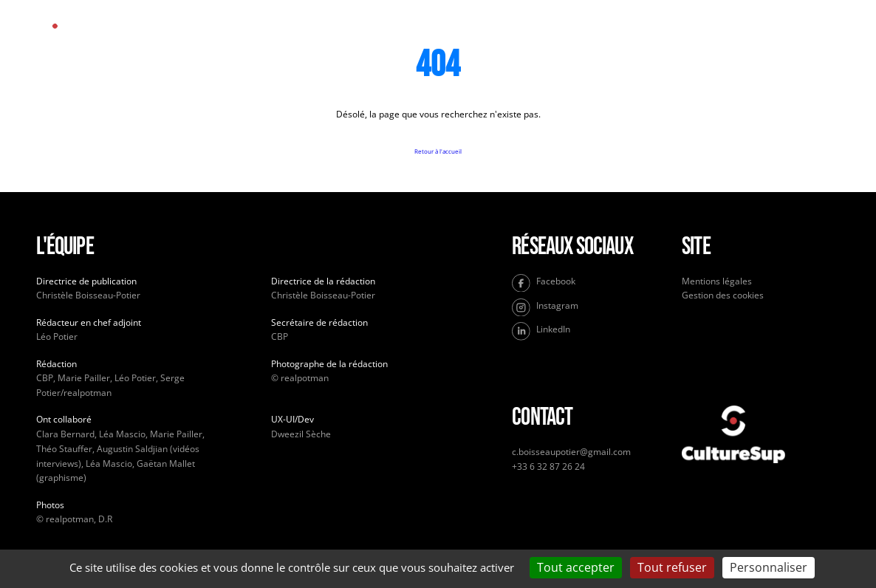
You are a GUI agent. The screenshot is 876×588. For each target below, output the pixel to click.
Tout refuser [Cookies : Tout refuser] (672, 567)
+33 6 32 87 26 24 (548, 466)
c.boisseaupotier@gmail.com (571, 452)
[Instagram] (591, 308)
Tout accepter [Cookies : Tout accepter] (576, 567)
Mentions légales (717, 281)
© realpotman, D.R (74, 519)
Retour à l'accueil (438, 151)
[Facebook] (591, 283)
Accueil (362, 37)
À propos (511, 37)
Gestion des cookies (723, 295)
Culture (435, 37)
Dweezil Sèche (301, 434)
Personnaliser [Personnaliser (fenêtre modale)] (769, 567)
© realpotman (300, 378)
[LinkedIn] (591, 331)
